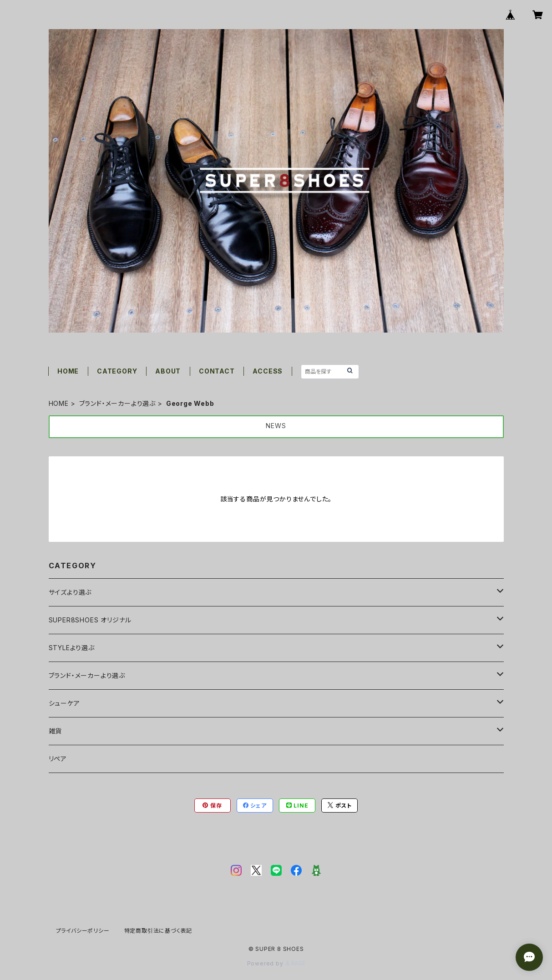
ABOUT (168, 371)
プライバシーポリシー (83, 931)
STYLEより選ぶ (72, 648)
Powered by (276, 963)
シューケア (64, 703)
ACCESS (268, 371)
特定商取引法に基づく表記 (158, 931)
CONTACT (217, 371)
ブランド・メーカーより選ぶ (117, 403)
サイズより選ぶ (70, 592)
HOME (68, 371)
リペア (58, 759)
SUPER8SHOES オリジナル (90, 620)
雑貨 (56, 731)
